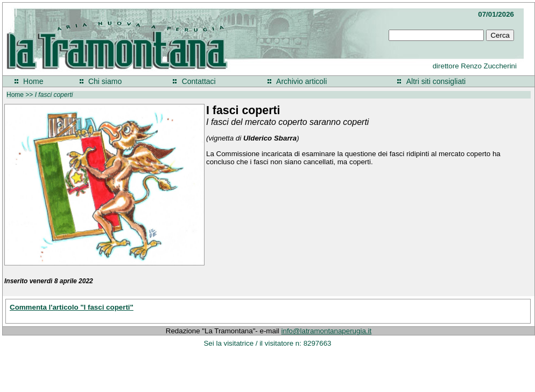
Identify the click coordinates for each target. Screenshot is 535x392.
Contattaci (199, 81)
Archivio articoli (301, 81)
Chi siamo (105, 81)
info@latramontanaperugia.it (327, 331)
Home (33, 81)
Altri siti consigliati (436, 81)
